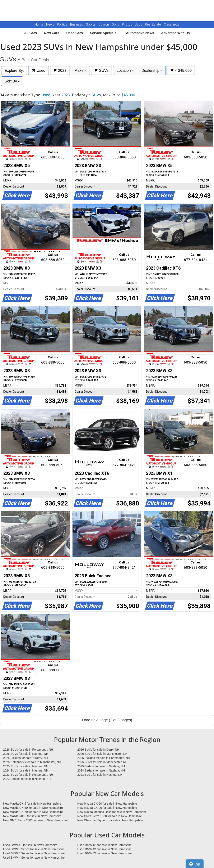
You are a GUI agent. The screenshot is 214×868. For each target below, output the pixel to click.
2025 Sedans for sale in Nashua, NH (101, 766)
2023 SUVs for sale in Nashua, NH (100, 775)
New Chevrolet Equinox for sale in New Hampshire (110, 820)
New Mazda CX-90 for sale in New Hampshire (107, 808)
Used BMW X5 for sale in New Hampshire (104, 845)
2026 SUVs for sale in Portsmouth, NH (28, 750)
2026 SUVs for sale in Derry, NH (98, 750)
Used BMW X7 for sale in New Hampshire (104, 853)
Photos (127, 24)
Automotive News (140, 33)
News (50, 24)
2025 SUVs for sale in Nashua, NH (26, 766)
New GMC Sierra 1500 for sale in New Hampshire (110, 816)
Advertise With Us (175, 33)
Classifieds (172, 24)
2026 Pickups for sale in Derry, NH (25, 758)
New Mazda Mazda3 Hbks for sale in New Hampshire (112, 812)
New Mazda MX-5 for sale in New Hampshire (32, 816)
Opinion (104, 24)
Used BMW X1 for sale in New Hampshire (104, 849)
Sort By (12, 81)
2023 (60, 70)
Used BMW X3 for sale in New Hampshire (30, 845)
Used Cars (75, 33)
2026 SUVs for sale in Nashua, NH (26, 754)
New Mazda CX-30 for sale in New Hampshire (33, 808)
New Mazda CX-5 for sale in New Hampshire (32, 804)
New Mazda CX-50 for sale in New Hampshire (107, 804)
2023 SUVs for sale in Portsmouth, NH (28, 775)
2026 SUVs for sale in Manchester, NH (102, 754)
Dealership (152, 71)
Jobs (139, 24)
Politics (62, 24)
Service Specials (104, 33)
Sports (91, 24)
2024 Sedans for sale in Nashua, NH (101, 770)
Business (77, 24)
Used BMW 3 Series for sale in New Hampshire (34, 849)
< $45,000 (181, 70)
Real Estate (153, 24)
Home (39, 24)
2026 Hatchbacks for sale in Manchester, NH (32, 762)
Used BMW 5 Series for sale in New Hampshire (34, 853)
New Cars (52, 33)
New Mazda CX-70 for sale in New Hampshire (33, 812)
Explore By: (14, 71)
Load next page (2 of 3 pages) (107, 720)
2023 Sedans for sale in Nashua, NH (27, 779)
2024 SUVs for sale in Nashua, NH (26, 770)
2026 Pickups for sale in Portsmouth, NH (104, 758)
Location (125, 71)
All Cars (31, 33)
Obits (116, 24)
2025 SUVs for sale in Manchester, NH (102, 762)
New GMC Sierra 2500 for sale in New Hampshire (35, 820)
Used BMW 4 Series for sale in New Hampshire (34, 858)
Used (39, 70)
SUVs (101, 70)
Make (80, 71)
